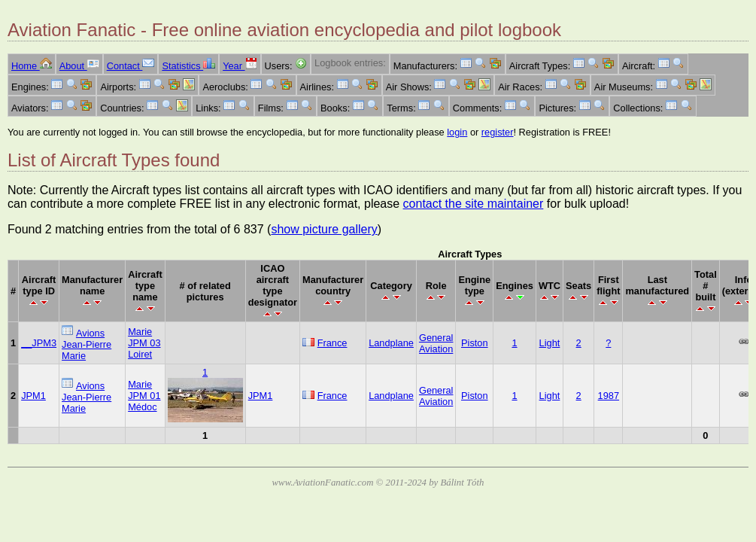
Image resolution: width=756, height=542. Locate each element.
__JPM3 (39, 343)
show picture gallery (324, 229)
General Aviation (436, 343)
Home (32, 66)
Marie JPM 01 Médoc (144, 396)
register (498, 132)
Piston (475, 343)
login (457, 132)
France (332, 343)
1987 (609, 396)
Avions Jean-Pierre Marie (87, 344)
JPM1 (33, 396)
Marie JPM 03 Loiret (144, 343)
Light (550, 343)
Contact (131, 66)
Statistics (188, 66)
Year (240, 66)
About (79, 66)
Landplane (391, 343)
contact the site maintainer (474, 204)
